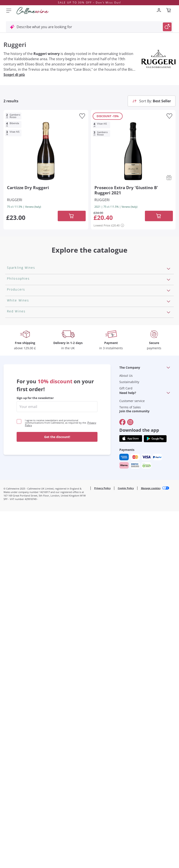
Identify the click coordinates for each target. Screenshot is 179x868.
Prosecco (15, 293)
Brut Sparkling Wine (23, 327)
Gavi (11, 539)
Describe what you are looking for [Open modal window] (44, 27)
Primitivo (14, 635)
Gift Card (126, 745)
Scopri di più (14, 75)
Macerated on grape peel (28, 382)
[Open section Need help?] (168, 749)
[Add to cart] (72, 216)
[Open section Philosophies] (169, 351)
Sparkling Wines (20, 279)
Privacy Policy (102, 845)
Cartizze (14, 306)
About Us (126, 732)
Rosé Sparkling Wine (24, 286)
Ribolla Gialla (18, 567)
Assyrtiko (15, 525)
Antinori (14, 443)
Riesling (13, 553)
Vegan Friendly (19, 361)
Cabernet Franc (20, 615)
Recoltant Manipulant (25, 375)
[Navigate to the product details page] (46, 150)
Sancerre (14, 560)
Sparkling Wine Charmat (27, 313)
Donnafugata (18, 464)
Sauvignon (16, 588)
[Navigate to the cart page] (169, 11)
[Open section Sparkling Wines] (169, 269)
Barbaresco (17, 656)
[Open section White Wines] (169, 515)
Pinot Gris (15, 581)
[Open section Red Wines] (169, 598)
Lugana (13, 546)
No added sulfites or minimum (32, 396)
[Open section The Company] (168, 724)
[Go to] (122, 779)
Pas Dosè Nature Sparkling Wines (34, 341)
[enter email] (57, 763)
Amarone (15, 642)
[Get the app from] (131, 795)
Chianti (13, 649)
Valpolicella (16, 608)
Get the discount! (57, 794)
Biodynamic (17, 389)
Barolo (12, 621)
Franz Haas (16, 485)
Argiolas (14, 492)
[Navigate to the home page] (33, 11)
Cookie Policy (126, 845)
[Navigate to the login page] (159, 11)
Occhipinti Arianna (22, 471)
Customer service (132, 758)
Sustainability (129, 739)
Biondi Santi (17, 478)
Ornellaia (14, 450)
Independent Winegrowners (30, 403)
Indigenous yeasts (22, 424)
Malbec (13, 628)
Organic (13, 410)
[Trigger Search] (167, 27)
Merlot (12, 663)
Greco (12, 532)
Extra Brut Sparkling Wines (29, 334)
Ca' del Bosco (18, 457)
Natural (13, 417)
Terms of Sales (130, 764)
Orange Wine (18, 368)
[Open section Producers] (169, 433)
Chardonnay (17, 574)
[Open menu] (9, 11)
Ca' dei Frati (17, 506)
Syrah (12, 670)
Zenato (13, 499)
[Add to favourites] (82, 116)
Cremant (14, 320)
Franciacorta (17, 300)
